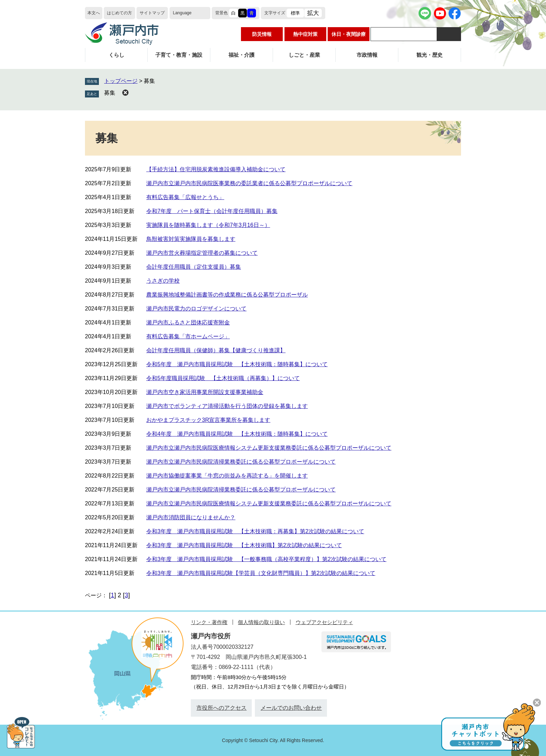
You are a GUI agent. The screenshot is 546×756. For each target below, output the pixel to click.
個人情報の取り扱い (261, 622)
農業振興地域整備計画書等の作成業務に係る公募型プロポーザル (227, 295)
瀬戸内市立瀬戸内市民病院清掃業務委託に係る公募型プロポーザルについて (241, 462)
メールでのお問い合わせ (291, 708)
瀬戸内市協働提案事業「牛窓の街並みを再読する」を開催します (227, 476)
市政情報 (367, 55)
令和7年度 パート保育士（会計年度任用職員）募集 (212, 211)
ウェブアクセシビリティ (324, 622)
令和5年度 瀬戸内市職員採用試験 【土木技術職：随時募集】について (237, 364)
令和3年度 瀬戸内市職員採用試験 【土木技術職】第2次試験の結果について (244, 545)
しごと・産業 (304, 55)
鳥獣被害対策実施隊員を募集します (191, 239)
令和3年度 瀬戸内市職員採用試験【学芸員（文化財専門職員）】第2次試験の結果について (261, 573)
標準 (295, 13)
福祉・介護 (241, 55)
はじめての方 (119, 13)
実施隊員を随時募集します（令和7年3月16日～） (208, 225)
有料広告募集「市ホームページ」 (188, 336)
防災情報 (262, 34)
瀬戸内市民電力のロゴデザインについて (196, 309)
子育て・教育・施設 (179, 55)
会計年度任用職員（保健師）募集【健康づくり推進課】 (216, 350)
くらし (116, 55)
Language (182, 13)
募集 (110, 93)
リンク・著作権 (209, 622)
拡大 (313, 13)
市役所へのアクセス (221, 708)
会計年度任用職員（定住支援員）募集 (194, 267)
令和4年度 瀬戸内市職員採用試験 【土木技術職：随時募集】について (237, 434)
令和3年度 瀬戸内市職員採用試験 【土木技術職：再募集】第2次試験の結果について (255, 531)
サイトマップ (152, 13)
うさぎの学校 (163, 281)
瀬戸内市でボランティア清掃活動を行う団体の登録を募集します (227, 406)
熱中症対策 (305, 34)
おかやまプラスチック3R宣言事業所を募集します (208, 420)
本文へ (94, 13)
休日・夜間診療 (349, 34)
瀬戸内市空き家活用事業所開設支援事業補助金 (205, 392)
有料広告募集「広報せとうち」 (185, 197)
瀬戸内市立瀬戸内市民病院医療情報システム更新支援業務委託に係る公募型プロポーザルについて (269, 448)
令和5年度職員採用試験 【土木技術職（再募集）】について (223, 378)
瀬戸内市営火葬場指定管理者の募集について (202, 253)
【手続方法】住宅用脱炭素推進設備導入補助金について (216, 169)
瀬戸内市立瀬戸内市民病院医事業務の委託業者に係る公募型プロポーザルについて (249, 183)
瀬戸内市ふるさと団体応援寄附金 (188, 322)
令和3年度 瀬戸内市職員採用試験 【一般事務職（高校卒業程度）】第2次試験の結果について (266, 559)
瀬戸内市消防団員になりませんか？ (191, 517)
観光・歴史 (430, 55)
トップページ (121, 81)
